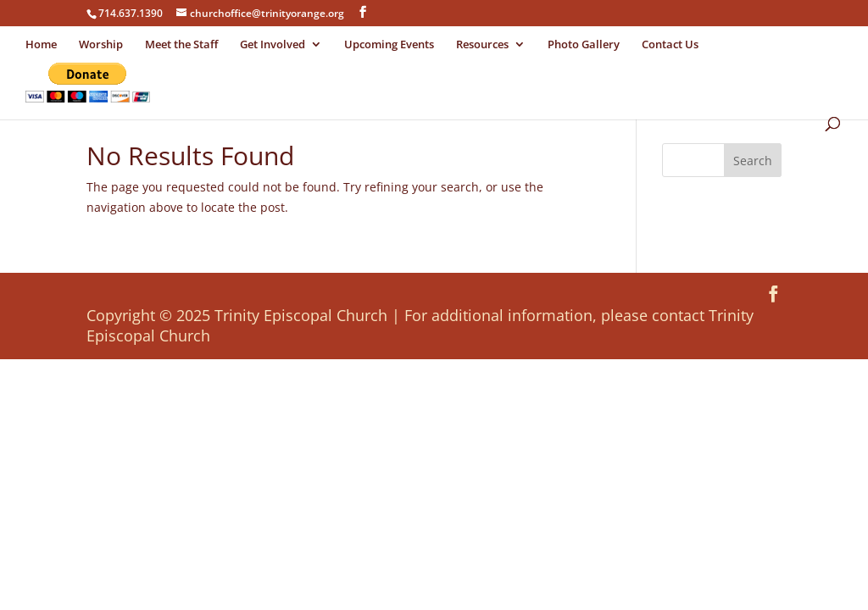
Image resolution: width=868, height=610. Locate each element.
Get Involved (273, 45)
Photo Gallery (584, 45)
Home (41, 45)
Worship (101, 45)
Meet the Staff (181, 45)
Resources (482, 45)
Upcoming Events (389, 45)
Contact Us (670, 45)
